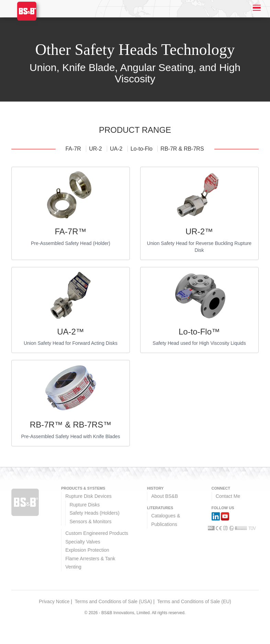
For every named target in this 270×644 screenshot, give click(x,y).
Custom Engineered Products (97, 533)
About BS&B (165, 496)
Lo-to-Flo (142, 149)
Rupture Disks (85, 505)
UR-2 (96, 149)
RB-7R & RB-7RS (182, 149)
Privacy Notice (54, 601)
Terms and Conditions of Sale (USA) (114, 601)
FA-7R (74, 149)
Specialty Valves (83, 542)
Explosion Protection (87, 550)
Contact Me (228, 496)
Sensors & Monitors (90, 522)
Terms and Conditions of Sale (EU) (194, 601)
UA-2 (117, 149)
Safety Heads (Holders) (94, 513)
